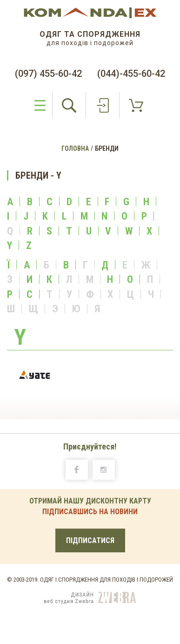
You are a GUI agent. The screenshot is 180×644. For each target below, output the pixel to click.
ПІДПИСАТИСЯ (90, 540)
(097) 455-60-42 (48, 74)
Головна (75, 148)
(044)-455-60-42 (131, 74)
